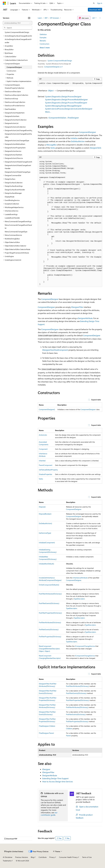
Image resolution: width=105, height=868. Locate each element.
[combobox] (17, 23)
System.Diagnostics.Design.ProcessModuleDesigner (66, 99)
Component (43, 449)
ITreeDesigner (73, 118)
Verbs (53, 148)
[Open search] (94, 3)
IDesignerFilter (77, 307)
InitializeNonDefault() (46, 564)
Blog (32, 857)
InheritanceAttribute (80, 578)
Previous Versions (22, 857)
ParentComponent (46, 465)
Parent (68, 736)
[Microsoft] (4, 3)
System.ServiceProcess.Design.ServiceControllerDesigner (69, 109)
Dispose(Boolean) (45, 514)
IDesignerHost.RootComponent (55, 350)
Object (51, 90)
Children (69, 728)
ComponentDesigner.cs (53, 67)
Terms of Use (87, 857)
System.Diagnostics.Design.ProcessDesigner (63, 96)
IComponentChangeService (85, 646)
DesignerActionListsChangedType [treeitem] (17, 140)
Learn (40, 18)
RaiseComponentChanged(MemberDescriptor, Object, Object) (49, 649)
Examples (43, 37)
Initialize (74, 138)
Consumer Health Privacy (68, 857)
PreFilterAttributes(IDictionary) (50, 622)
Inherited (42, 461)
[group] (70, 83)
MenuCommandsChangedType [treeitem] (16, 232)
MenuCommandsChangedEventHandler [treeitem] (18, 227)
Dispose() (42, 507)
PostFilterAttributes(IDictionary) (50, 594)
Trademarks (7, 861)
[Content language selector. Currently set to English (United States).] (14, 851)
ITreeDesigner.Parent (46, 733)
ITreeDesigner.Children (47, 726)
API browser (54, 18)
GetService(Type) (45, 533)
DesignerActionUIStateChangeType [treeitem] (18, 172)
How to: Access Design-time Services (58, 781)
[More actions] (100, 18)
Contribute (43, 857)
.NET (46, 18)
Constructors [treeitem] (11, 71)
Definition (43, 34)
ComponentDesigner (87, 132)
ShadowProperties (45, 474)
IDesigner (46, 769)
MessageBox (51, 145)
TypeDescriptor (79, 599)
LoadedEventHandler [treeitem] (12, 218)
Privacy (52, 857)
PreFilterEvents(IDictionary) (49, 629)
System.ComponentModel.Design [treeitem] (17, 32)
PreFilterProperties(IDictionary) (50, 637)
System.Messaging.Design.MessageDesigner (63, 106)
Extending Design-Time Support (55, 778)
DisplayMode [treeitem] (10, 197)
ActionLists (43, 435)
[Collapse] (29, 18)
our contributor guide (49, 814)
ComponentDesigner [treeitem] (14, 67)
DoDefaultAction (78, 141)
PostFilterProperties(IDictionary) (50, 613)
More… (48, 112)
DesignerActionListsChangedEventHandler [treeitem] (18, 135)
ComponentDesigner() (47, 409)
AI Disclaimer (8, 857)
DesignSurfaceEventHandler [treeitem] (15, 190)
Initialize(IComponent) (47, 543)
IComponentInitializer (57, 118)
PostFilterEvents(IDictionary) (49, 603)
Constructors (44, 44)
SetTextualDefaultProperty (48, 470)
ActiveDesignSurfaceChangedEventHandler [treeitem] (18, 41)
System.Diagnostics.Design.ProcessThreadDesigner (66, 103)
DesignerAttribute (85, 318)
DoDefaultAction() (45, 523)
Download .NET (95, 10)
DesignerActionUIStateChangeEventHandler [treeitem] (18, 167)
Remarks (43, 41)
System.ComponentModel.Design (60, 61)
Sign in (100, 3)
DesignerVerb (95, 148)
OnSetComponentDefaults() (49, 585)
